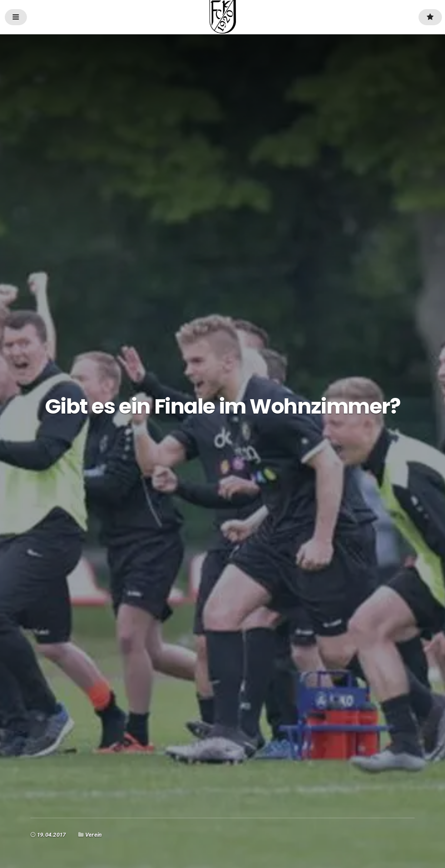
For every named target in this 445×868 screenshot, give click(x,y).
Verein (93, 835)
